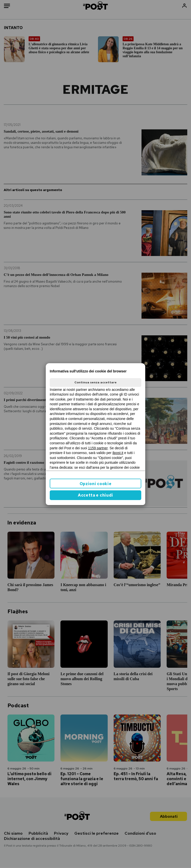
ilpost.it (118, 453)
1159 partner (98, 448)
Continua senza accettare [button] (95, 382)
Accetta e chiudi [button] (95, 495)
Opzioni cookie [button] (96, 484)
